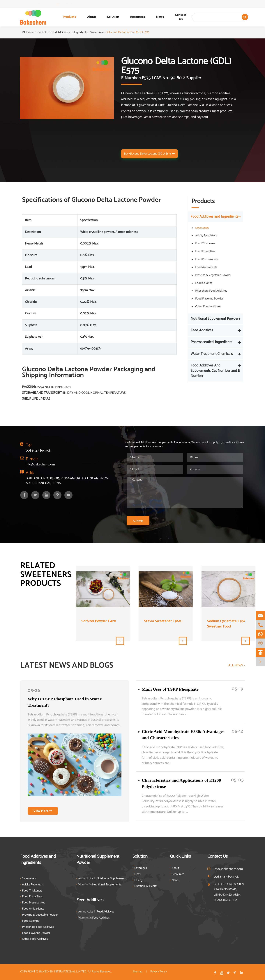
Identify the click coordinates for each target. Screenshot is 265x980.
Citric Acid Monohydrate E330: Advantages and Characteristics (183, 735)
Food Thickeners (205, 243)
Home (30, 32)
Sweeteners (97, 32)
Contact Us (181, 17)
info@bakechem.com (78, 4)
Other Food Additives (208, 307)
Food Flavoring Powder (209, 299)
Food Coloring (204, 283)
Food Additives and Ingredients (69, 32)
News (160, 17)
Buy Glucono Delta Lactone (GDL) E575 (149, 154)
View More (43, 811)
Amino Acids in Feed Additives (96, 912)
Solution (113, 17)
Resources (138, 17)
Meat (137, 874)
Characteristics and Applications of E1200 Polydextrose (181, 783)
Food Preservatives (207, 259)
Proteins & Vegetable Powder (213, 275)
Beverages (141, 868)
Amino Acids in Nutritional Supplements (102, 879)
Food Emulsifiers (205, 251)
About (92, 17)
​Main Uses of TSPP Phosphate (170, 689)
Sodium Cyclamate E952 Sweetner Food (226, 624)
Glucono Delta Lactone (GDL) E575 (128, 32)
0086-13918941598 (42, 4)
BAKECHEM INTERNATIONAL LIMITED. (63, 972)
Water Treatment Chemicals (212, 354)
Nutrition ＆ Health (146, 886)
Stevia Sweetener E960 (163, 621)
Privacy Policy (159, 972)
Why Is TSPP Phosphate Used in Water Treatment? (65, 702)
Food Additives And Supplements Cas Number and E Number (215, 371)
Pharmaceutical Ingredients (211, 342)
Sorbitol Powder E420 (99, 621)
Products (69, 17)
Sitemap (137, 972)
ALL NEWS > (237, 666)
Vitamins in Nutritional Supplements (100, 885)
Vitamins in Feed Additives (94, 918)
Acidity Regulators (206, 236)
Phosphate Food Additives (211, 291)
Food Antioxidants (206, 267)
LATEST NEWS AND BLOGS (67, 666)
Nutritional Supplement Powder (214, 319)
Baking (138, 880)
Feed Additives (202, 330)
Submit (138, 521)
